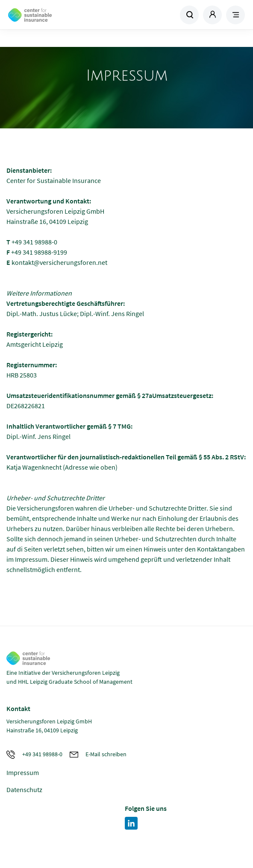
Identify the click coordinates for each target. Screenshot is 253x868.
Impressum (23, 772)
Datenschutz (24, 790)
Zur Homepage (67, 15)
